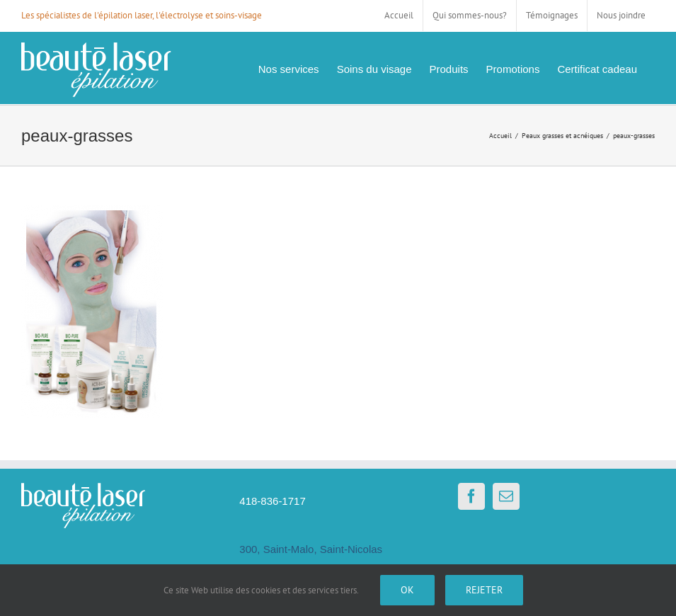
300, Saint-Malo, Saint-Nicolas (311, 549)
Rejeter (484, 590)
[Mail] (506, 496)
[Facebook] (471, 496)
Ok (407, 590)
